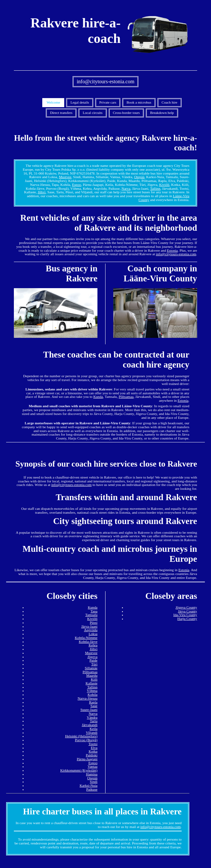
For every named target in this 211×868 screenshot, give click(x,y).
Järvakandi (90, 725)
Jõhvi (42, 192)
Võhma (92, 691)
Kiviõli (164, 185)
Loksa (93, 634)
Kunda (98, 397)
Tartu (94, 721)
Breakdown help (162, 113)
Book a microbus (139, 102)
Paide (93, 660)
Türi (94, 664)
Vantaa (93, 766)
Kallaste (91, 683)
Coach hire (170, 102)
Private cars (108, 102)
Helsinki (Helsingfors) (81, 736)
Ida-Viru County (185, 615)
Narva (126, 188)
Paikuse (92, 789)
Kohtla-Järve (88, 641)
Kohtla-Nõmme (86, 638)
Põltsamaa (126, 397)
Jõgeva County (186, 607)
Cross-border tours (126, 113)
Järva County (187, 611)
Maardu (92, 675)
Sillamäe (91, 668)
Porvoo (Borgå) (86, 740)
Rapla (93, 702)
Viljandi (92, 732)
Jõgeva (92, 657)
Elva (94, 748)
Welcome (53, 102)
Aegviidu (91, 630)
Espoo (76, 185)
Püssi (94, 622)
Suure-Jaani (89, 710)
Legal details (80, 102)
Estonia (172, 250)
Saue (94, 706)
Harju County (187, 619)
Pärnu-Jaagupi (87, 759)
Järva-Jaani (89, 626)
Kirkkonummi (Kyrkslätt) (79, 770)
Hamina (92, 774)
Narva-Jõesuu (87, 698)
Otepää (139, 177)
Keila (94, 729)
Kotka (93, 751)
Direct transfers (61, 113)
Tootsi (93, 744)
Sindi (94, 782)
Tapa (94, 611)
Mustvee (65, 177)
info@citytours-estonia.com (106, 81)
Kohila (93, 694)
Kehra (93, 645)
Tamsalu (91, 615)
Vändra (92, 717)
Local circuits (92, 113)
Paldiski (92, 755)
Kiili (94, 679)
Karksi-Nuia (89, 785)
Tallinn (155, 188)
